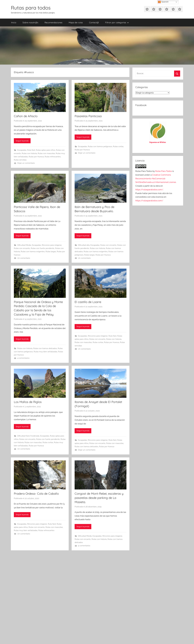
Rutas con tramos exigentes (33, 252)
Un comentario (24, 258)
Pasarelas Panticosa (88, 116)
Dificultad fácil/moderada (28, 436)
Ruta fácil (31, 150)
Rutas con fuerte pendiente (43, 248)
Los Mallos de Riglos (28, 402)
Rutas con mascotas (46, 153)
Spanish (163, 2)
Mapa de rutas (76, 22)
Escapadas (22, 150)
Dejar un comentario (26, 163)
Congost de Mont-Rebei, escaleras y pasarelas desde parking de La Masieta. (99, 498)
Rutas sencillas (20, 160)
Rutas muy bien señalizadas (45, 352)
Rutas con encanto (22, 248)
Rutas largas (51, 252)
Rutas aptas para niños (46, 150)
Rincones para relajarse (52, 245)
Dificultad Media (24, 245)
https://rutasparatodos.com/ (149, 190)
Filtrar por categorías (117, 22)
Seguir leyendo (22, 141)
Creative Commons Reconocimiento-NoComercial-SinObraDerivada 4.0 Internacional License (156, 179)
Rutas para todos (31, 8)
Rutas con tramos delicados (45, 348)
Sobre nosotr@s (30, 22)
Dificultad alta (84, 245)
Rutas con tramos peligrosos (100, 146)
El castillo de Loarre (88, 302)
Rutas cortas (118, 146)
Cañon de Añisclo (26, 116)
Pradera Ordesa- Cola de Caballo (36, 494)
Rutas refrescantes (53, 157)
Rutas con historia (29, 153)
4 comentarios (23, 358)
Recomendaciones (53, 22)
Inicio (14, 22)
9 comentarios (84, 546)
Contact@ (94, 22)
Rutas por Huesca (36, 157)
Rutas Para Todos (164, 171)
